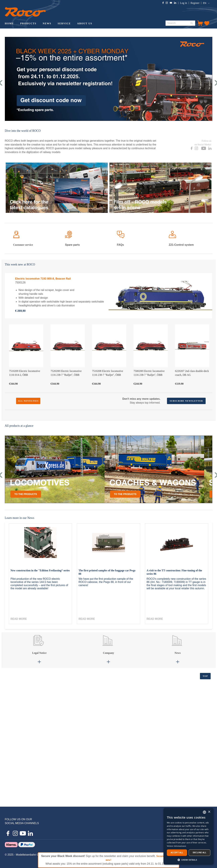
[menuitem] (9, 24)
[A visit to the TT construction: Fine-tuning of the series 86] (177, 546)
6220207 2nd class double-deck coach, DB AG (192, 373)
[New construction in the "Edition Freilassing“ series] (40, 546)
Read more (19, 619)
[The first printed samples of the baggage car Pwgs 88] (108, 546)
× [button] (209, 812)
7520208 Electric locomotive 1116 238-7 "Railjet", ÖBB (66, 373)
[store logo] (25, 12)
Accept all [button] (177, 852)
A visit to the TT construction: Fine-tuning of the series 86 (174, 572)
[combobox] (180, 23)
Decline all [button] (200, 852)
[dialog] (189, 836)
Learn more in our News (20, 518)
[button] (207, 3)
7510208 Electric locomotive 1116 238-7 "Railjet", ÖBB (108, 373)
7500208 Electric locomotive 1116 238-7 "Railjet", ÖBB (149, 373)
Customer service (23, 245)
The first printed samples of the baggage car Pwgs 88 (107, 572)
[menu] (82, 24)
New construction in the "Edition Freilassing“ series (40, 570)
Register (195, 3)
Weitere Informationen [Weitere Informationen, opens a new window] (176, 846)
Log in (184, 3)
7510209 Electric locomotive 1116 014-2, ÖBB (25, 373)
